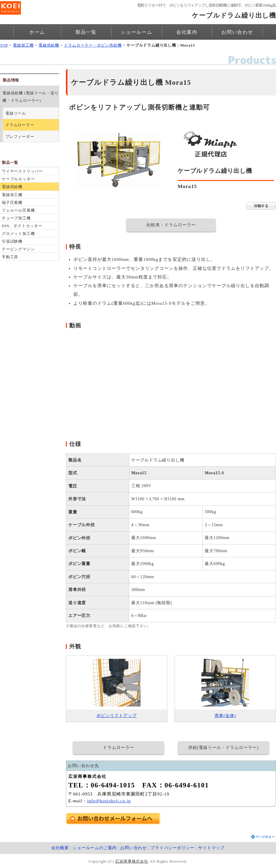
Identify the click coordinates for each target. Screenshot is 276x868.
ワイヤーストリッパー (22, 171)
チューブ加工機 (16, 218)
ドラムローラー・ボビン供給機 (93, 45)
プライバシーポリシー (172, 848)
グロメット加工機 (18, 234)
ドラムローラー (20, 125)
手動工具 (10, 257)
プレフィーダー (20, 137)
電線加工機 (23, 45)
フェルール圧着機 (18, 210)
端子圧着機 (12, 203)
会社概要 (60, 848)
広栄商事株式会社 (132, 861)
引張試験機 (12, 241)
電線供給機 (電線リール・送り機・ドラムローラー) (31, 97)
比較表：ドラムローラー (171, 225)
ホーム (37, 32)
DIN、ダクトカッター (22, 226)
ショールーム (137, 32)
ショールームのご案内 (95, 848)
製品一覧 (86, 32)
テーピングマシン (18, 249)
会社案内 (187, 32)
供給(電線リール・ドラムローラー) (223, 748)
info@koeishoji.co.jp (109, 801)
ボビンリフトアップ (117, 716)
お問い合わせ (237, 32)
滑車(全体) (225, 716)
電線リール (16, 113)
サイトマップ (211, 848)
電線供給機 (49, 45)
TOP (4, 45)
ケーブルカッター (18, 179)
